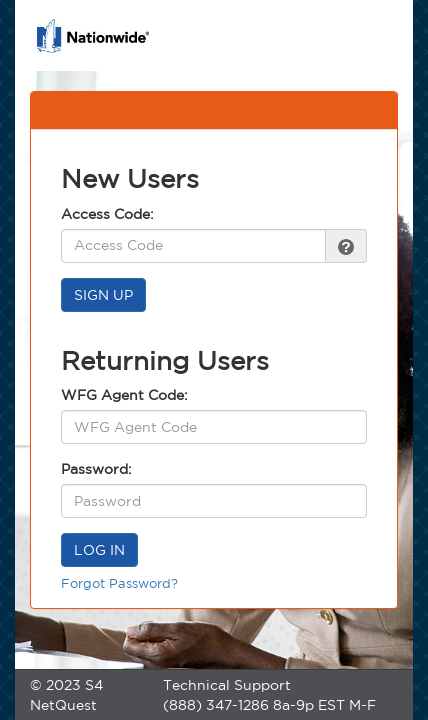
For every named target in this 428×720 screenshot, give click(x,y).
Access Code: (107, 214)
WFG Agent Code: (124, 395)
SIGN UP (103, 295)
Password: (96, 469)
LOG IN (99, 550)
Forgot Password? (119, 583)
